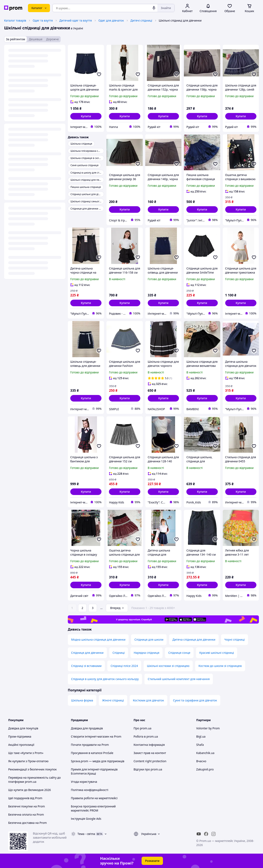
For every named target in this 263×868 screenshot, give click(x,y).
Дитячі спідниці (141, 20)
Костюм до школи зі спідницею (220, 666)
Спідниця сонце (179, 653)
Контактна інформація (149, 745)
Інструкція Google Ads (86, 819)
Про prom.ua (142, 728)
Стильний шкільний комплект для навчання (179, 679)
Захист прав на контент (150, 753)
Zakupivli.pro (205, 769)
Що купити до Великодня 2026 (29, 790)
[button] (86, 116)
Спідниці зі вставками (86, 666)
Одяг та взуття (43, 20)
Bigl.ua (201, 736)
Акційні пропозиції (21, 745)
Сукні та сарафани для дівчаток (195, 700)
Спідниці (119, 653)
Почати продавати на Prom (90, 745)
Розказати (152, 861)
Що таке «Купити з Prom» (26, 753)
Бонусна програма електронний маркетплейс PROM (93, 808)
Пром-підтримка (20, 736)
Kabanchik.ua (205, 753)
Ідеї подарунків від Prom (25, 798)
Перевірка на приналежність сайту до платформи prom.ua (35, 780)
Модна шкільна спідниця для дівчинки (98, 639)
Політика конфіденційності (90, 790)
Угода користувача (84, 782)
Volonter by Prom (208, 728)
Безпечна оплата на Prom (26, 814)
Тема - (86, 834)
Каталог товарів (15, 20)
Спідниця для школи (149, 639)
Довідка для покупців (23, 728)
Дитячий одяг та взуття (76, 20)
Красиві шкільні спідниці (217, 653)
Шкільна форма (82, 700)
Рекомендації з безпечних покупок (32, 769)
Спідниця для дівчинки (87, 653)
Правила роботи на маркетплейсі (94, 798)
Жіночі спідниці (113, 700)
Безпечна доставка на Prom (28, 823)
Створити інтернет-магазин (90, 736)
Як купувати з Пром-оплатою (28, 761)
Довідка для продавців (87, 728)
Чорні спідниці (235, 639)
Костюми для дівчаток (148, 700)
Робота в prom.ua (146, 736)
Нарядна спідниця (147, 653)
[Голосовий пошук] (154, 8)
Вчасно (201, 761)
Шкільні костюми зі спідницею (168, 666)
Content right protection (150, 761)
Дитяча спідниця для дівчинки (194, 639)
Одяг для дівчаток (111, 20)
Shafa (200, 745)
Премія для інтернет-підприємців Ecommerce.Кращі (94, 771)
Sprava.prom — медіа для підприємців (98, 761)
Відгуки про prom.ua (148, 769)
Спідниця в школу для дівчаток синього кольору (105, 679)
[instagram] (213, 834)
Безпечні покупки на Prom (27, 806)
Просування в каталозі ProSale (92, 753)
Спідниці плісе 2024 (124, 666)
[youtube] (199, 834)
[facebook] (206, 834)
